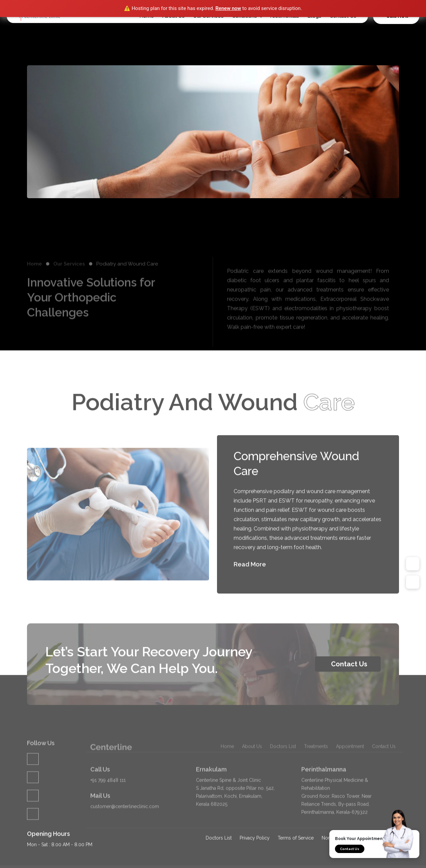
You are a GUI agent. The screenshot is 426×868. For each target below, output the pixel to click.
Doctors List (283, 773)
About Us (252, 773)
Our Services (69, 281)
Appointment (350, 773)
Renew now (228, 8)
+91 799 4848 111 (108, 798)
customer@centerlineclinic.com (125, 824)
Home (34, 281)
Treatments (316, 773)
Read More (256, 573)
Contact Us (350, 849)
